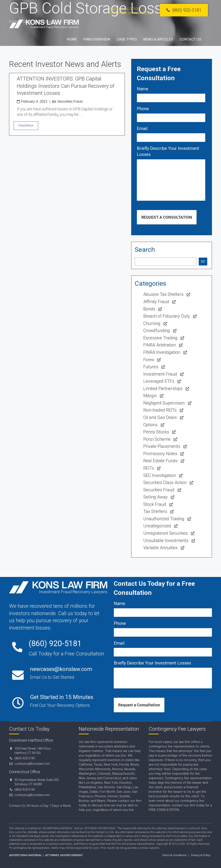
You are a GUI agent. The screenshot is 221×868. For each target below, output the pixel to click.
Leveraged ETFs (159, 381)
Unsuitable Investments (166, 541)
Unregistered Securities (166, 533)
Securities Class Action (165, 483)
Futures (151, 367)
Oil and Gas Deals (160, 417)
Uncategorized (157, 526)
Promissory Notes (160, 454)
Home (72, 39)
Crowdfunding (157, 331)
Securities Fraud (70, 101)
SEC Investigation (160, 475)
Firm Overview (97, 39)
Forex (149, 360)
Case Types (127, 39)
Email (142, 128)
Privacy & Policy (201, 855)
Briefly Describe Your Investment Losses (168, 151)
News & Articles (158, 39)
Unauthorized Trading (164, 519)
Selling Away (155, 497)
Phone (143, 109)
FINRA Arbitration (160, 345)
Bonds (149, 309)
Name (143, 89)
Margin (150, 396)
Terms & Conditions (174, 855)
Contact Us (190, 39)
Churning (152, 323)
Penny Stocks (156, 432)
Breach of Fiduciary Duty (167, 316)
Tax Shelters (155, 511)
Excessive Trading (160, 338)
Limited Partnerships (163, 389)
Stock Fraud (155, 504)
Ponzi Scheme (157, 439)
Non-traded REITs (160, 410)
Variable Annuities (160, 548)
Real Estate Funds (160, 461)
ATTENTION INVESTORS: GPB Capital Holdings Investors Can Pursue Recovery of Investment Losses (66, 86)
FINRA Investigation (162, 352)
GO (203, 262)
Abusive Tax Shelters (163, 294)
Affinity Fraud (156, 302)
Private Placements (162, 446)
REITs (149, 468)
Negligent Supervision (164, 403)
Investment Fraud (160, 374)
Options (150, 425)
